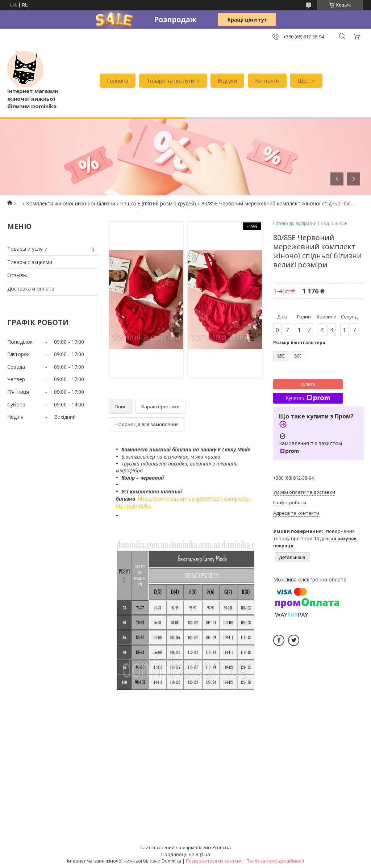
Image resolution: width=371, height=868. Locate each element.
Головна (118, 80)
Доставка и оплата (31, 289)
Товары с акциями (30, 262)
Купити (308, 384)
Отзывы (17, 275)
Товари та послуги (170, 80)
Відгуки (227, 80)
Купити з (308, 398)
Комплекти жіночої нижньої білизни (71, 203)
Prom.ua (222, 847)
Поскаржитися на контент (214, 861)
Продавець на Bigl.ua (186, 854)
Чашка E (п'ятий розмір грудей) (158, 203)
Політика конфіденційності (275, 861)
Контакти (267, 80)
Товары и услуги (27, 249)
